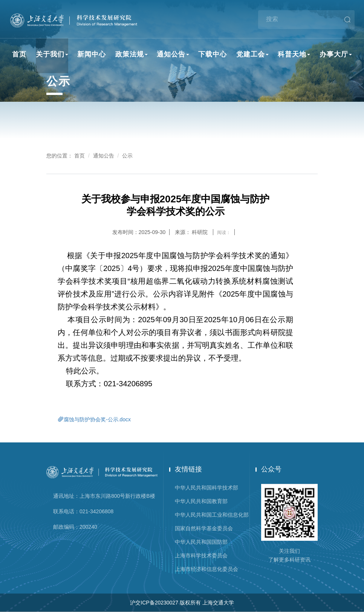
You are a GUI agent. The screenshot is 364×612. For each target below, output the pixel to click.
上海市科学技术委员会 (201, 555)
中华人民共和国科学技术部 (206, 488)
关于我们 (52, 54)
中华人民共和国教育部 (201, 501)
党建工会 (252, 54)
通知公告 (173, 54)
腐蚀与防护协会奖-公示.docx (94, 419)
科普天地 (294, 54)
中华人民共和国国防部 (201, 542)
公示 (127, 156)
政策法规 (132, 54)
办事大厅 (336, 54)
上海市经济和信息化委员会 (206, 569)
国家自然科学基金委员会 (204, 528)
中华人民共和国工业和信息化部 (212, 515)
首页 (19, 54)
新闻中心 (92, 54)
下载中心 (213, 54)
